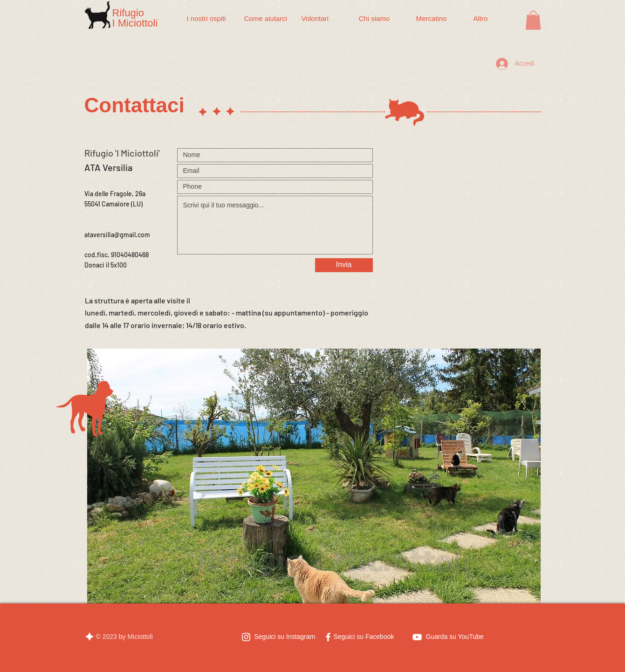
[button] (533, 20)
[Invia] (344, 265)
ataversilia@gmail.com (117, 235)
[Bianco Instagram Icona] (246, 637)
